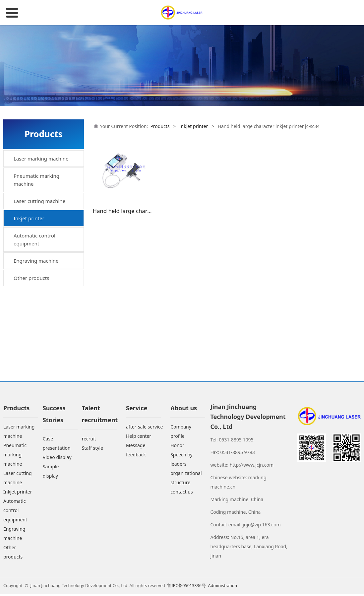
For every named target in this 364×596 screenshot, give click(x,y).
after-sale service (144, 429)
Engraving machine (36, 344)
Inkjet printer (29, 218)
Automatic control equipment (34, 323)
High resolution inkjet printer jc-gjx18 (42, 238)
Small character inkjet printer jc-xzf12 (42, 258)
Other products (31, 362)
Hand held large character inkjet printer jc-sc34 (47, 278)
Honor (177, 448)
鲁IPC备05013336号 (187, 588)
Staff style (92, 450)
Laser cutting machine (39, 201)
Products (160, 126)
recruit (89, 441)
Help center (139, 438)
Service (137, 410)
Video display (57, 460)
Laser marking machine (41, 159)
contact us (182, 494)
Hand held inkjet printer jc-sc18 (47, 298)
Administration (222, 588)
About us (184, 410)
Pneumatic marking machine (36, 180)
